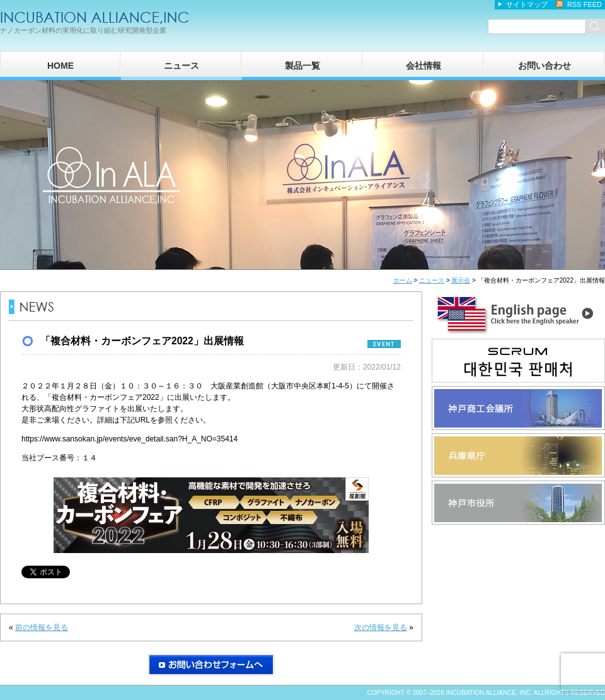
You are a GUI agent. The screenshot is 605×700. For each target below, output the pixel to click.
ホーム (403, 280)
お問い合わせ (544, 66)
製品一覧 (302, 66)
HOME (60, 66)
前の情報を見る (42, 627)
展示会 (461, 280)
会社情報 (423, 66)
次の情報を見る (381, 627)
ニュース (181, 66)
